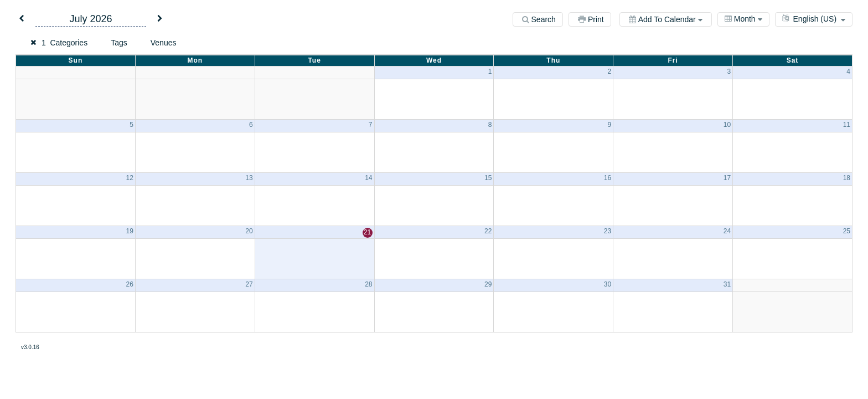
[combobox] (743, 19)
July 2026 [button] (91, 19)
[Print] (590, 19)
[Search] (538, 19)
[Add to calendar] (666, 19)
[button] (22, 19)
